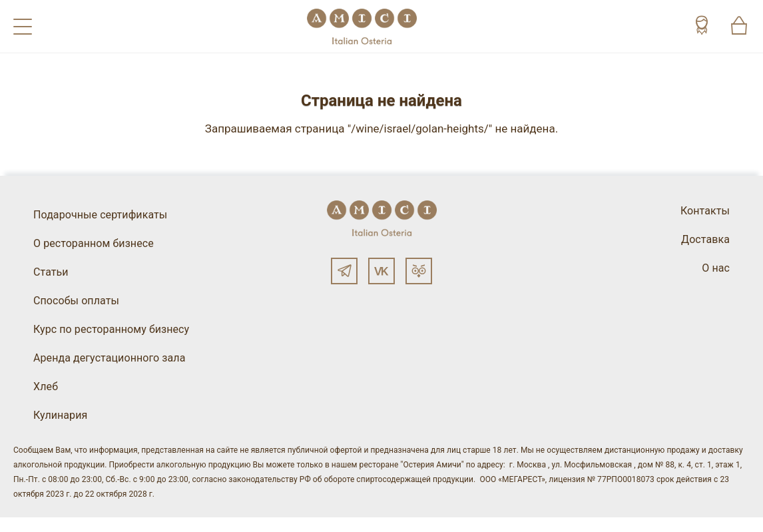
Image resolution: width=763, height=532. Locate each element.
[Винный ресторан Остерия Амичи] (362, 26)
